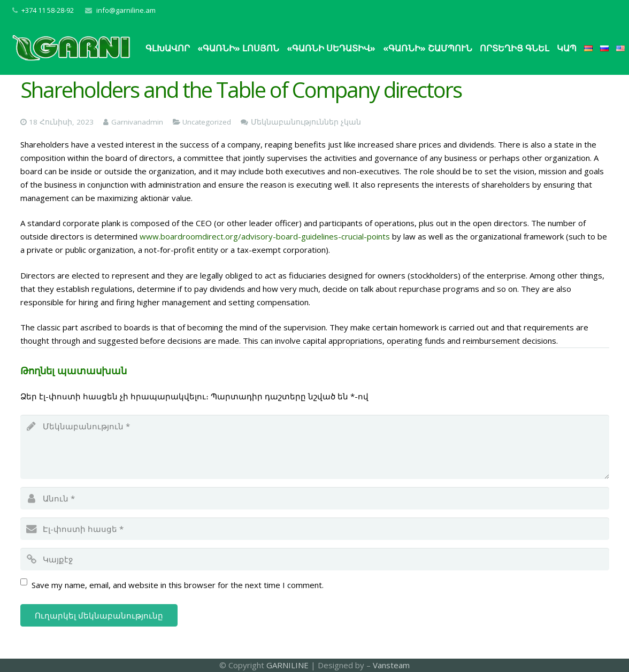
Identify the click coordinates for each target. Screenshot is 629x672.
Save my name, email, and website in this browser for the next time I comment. (178, 585)
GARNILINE (289, 665)
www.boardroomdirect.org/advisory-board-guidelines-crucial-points (265, 236)
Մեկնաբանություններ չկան (306, 122)
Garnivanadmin (137, 122)
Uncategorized (207, 122)
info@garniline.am (126, 10)
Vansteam (391, 665)
